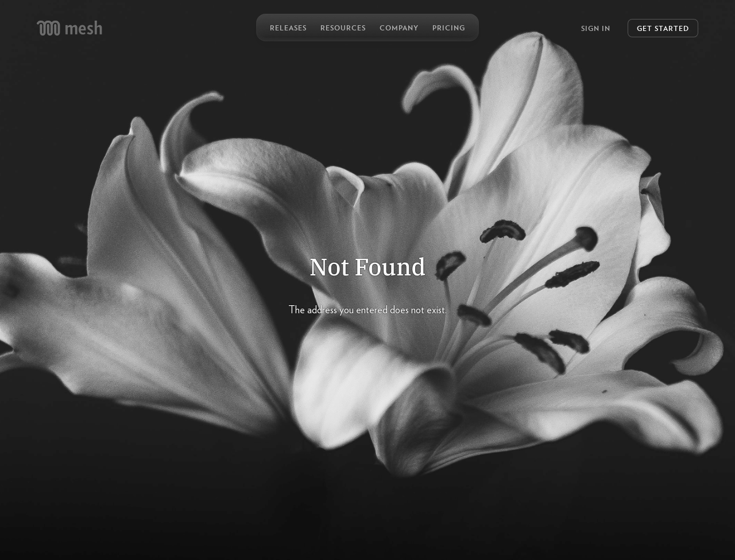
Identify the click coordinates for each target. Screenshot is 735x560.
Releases (288, 28)
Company (399, 28)
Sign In (596, 28)
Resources (343, 28)
